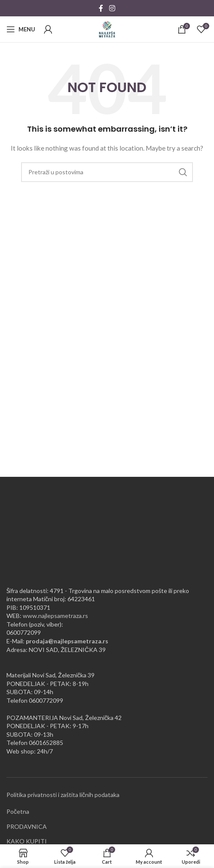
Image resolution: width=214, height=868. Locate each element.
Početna (18, 811)
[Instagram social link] (112, 8)
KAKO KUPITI (27, 841)
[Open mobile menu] (21, 29)
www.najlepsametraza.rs (55, 616)
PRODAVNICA (27, 826)
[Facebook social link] (101, 8)
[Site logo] (107, 29)
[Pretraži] (107, 172)
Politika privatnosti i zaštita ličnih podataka (63, 795)
